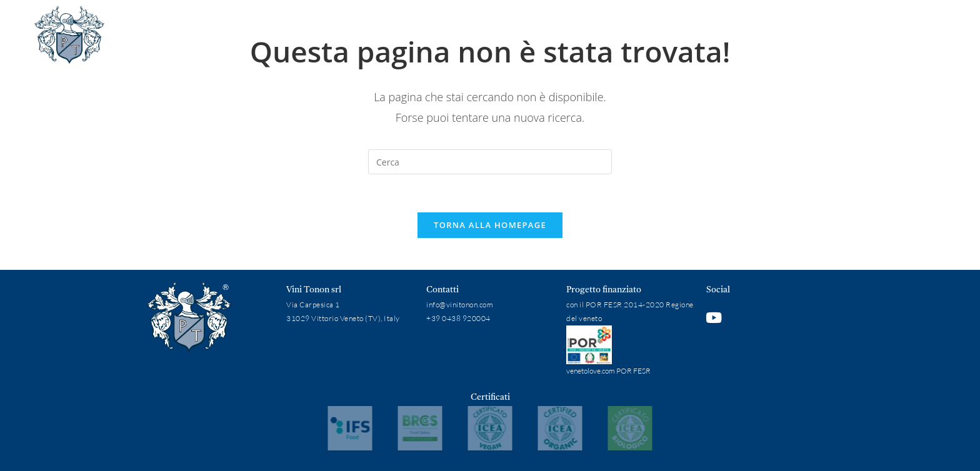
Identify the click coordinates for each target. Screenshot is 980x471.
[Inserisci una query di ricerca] (490, 162)
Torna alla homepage (490, 225)
